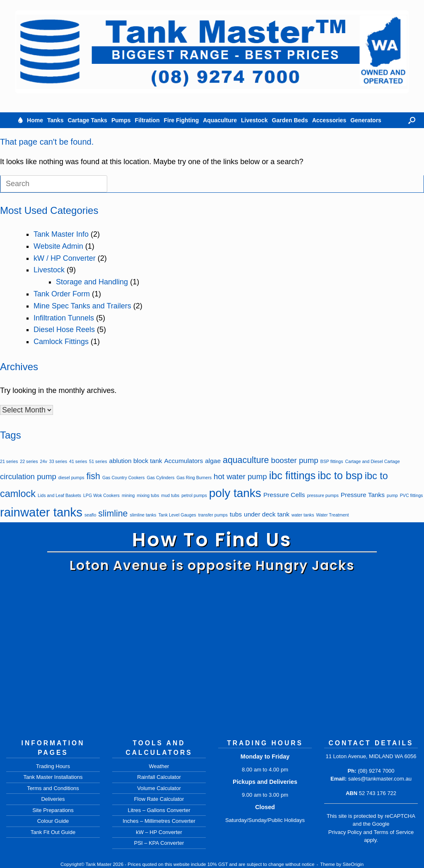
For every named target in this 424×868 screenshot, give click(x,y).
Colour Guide (53, 821)
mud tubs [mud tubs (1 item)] (170, 495)
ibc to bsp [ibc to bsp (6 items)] (340, 475)
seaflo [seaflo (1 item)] (90, 515)
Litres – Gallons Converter (159, 810)
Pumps (121, 120)
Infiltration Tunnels (64, 318)
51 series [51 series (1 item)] (98, 461)
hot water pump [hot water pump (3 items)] (240, 476)
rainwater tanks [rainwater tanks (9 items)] (41, 512)
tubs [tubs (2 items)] (236, 514)
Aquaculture (220, 120)
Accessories (329, 120)
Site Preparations (53, 810)
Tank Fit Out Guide (53, 832)
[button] (412, 120)
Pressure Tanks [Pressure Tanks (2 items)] (363, 495)
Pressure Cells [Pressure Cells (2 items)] (284, 495)
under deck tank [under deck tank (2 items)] (267, 514)
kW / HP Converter (65, 258)
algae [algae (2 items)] (213, 461)
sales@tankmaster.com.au (380, 779)
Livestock (254, 120)
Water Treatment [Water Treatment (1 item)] (333, 515)
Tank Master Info (61, 234)
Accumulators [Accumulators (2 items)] (184, 461)
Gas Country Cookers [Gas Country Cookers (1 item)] (123, 478)
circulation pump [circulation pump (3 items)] (28, 476)
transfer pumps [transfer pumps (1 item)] (213, 515)
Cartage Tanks (87, 120)
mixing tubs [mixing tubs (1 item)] (148, 495)
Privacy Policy (345, 832)
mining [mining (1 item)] (128, 495)
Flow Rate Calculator (159, 799)
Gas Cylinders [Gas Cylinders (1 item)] (160, 478)
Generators (366, 120)
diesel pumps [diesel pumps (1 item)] (71, 478)
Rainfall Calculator (159, 777)
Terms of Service (394, 832)
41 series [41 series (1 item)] (78, 461)
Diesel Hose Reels (64, 330)
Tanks (55, 120)
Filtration (147, 120)
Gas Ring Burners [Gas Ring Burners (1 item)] (194, 478)
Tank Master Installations (53, 777)
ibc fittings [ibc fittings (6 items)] (293, 475)
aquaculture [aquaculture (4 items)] (246, 460)
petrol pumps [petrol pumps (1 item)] (194, 495)
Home (35, 120)
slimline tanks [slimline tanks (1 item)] (143, 515)
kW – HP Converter (159, 832)
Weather (159, 766)
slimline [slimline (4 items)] (113, 514)
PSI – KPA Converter (159, 843)
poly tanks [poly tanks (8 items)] (235, 493)
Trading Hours (53, 766)
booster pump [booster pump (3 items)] (295, 460)
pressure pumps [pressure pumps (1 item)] (323, 495)
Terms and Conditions (53, 788)
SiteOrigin (353, 864)
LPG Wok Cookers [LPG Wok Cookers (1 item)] (101, 495)
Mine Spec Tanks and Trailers (82, 306)
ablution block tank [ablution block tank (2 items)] (136, 461)
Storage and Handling (92, 282)
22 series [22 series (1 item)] (29, 461)
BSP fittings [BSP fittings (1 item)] (332, 461)
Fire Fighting (181, 120)
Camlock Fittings (61, 342)
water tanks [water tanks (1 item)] (303, 515)
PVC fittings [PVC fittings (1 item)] (412, 495)
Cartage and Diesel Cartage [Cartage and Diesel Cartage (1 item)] (373, 461)
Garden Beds (290, 120)
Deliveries (53, 799)
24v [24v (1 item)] (44, 461)
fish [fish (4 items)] (93, 476)
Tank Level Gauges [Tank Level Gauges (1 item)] (177, 515)
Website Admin (58, 246)
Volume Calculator (159, 788)
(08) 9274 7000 (376, 771)
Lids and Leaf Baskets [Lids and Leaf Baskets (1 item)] (59, 495)
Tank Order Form (62, 294)
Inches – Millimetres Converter (159, 821)
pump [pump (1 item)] (392, 495)
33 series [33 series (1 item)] (58, 461)
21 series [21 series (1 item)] (9, 461)
